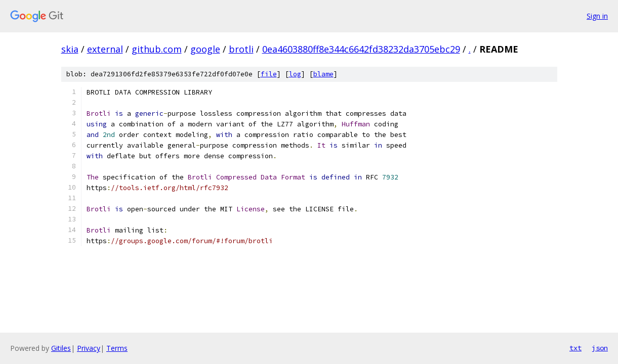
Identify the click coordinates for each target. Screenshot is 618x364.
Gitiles (61, 348)
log (295, 74)
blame (323, 74)
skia (70, 49)
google (205, 49)
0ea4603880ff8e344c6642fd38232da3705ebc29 (361, 49)
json (600, 348)
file (269, 74)
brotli (241, 49)
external (105, 49)
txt (575, 348)
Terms (117, 348)
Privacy (89, 348)
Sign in (597, 16)
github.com (157, 49)
